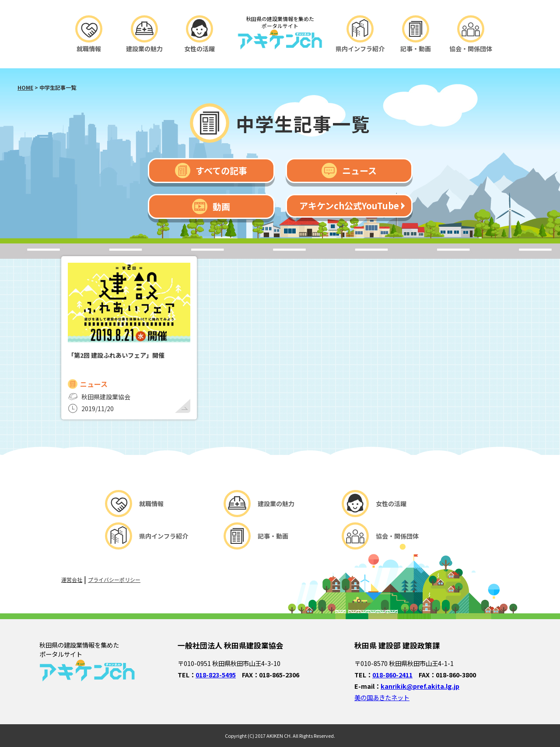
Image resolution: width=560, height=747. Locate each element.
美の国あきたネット (382, 697)
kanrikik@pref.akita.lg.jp (420, 686)
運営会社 (72, 580)
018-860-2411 (392, 675)
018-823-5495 (216, 675)
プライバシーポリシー (114, 580)
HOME (25, 87)
